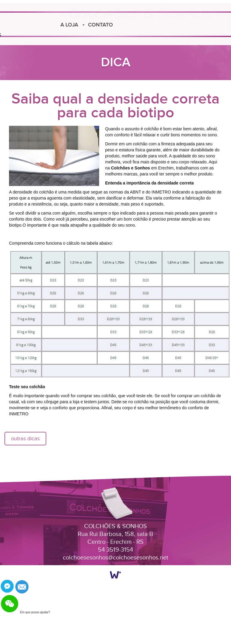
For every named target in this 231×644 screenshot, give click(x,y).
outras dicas (25, 439)
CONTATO (78, 25)
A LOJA (47, 25)
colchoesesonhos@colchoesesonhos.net (115, 558)
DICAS (17, 35)
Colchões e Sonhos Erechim (141, 17)
